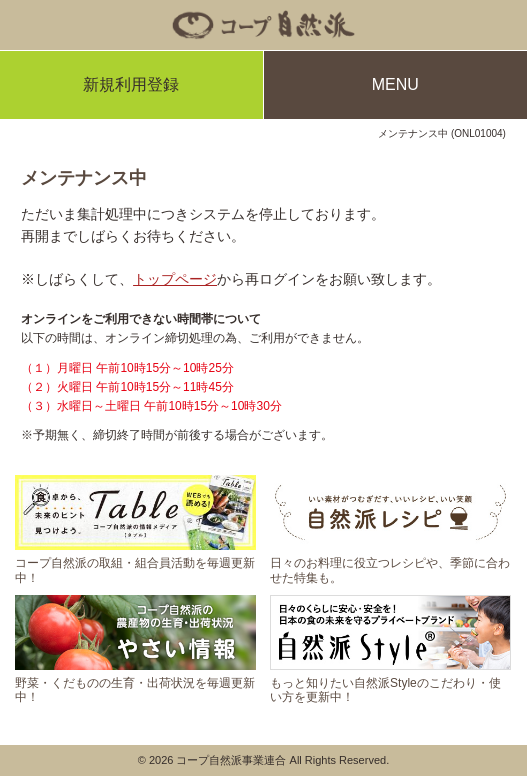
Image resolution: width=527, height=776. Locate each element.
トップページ (175, 279)
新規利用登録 (131, 84)
